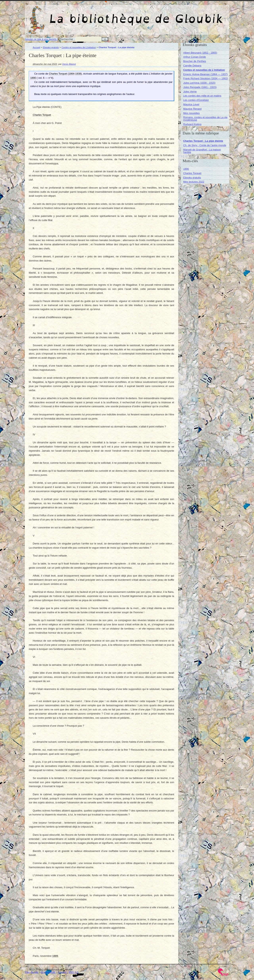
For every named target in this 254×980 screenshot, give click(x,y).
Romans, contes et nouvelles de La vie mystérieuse (205, 119)
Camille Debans (192, 66)
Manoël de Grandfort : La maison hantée (202, 151)
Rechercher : (67, 39)
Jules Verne (190, 91)
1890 (186, 169)
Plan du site (32, 972)
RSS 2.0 (73, 972)
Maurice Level (191, 104)
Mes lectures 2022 (194, 182)
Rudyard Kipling (192, 124)
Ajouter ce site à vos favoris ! (41, 39)
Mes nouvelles (191, 113)
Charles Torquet (192, 173)
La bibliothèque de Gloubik (169, 15)
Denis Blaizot (69, 64)
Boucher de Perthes (195, 61)
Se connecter (48, 972)
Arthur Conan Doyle (194, 57)
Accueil (37, 47)
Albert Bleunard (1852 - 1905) (200, 53)
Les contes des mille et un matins (202, 96)
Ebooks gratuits (51, 47)
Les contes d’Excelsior (196, 100)
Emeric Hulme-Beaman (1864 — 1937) (205, 74)
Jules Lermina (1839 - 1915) (199, 83)
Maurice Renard (192, 109)
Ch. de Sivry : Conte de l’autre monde (205, 145)
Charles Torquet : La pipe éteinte (203, 141)
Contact (62, 972)
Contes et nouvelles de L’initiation (79, 47)
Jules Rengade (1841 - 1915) (200, 87)
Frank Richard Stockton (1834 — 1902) (206, 78)
